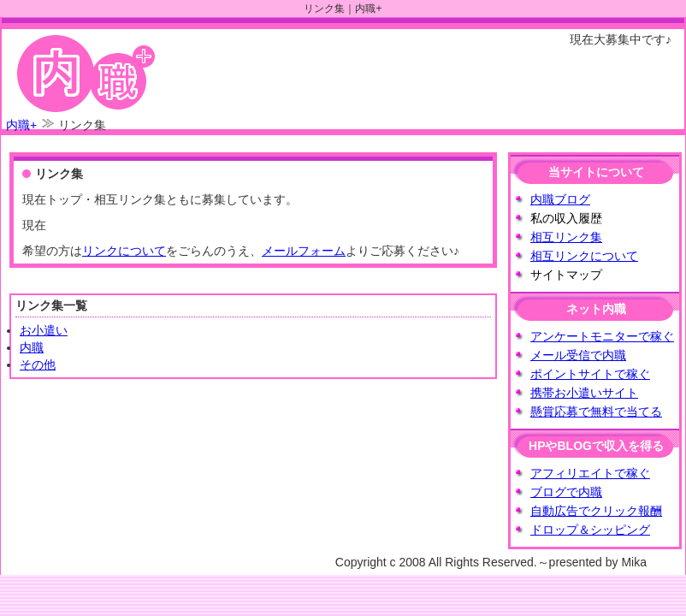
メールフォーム (304, 251)
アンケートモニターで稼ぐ (602, 336)
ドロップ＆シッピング (590, 530)
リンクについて (124, 251)
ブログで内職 (566, 492)
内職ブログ (560, 199)
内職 (32, 347)
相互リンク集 (566, 237)
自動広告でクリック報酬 (596, 511)
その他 (38, 364)
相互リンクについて (584, 256)
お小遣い (44, 330)
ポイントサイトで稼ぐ (590, 374)
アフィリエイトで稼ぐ (590, 473)
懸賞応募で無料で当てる (596, 412)
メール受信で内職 (578, 355)
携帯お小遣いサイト (584, 393)
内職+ (21, 125)
